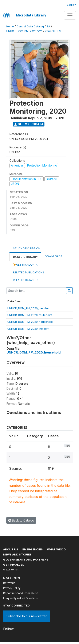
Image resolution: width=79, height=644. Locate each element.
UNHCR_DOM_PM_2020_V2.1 (24, 31)
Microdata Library (31, 15)
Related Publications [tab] (29, 272)
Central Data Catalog (30, 26)
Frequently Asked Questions (21, 598)
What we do (56, 549)
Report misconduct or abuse (21, 593)
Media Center (12, 578)
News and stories (17, 554)
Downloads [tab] (54, 256)
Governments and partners (26, 559)
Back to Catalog (21, 520)
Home (10, 26)
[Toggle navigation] (70, 15)
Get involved (14, 565)
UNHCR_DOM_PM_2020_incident (28, 329)
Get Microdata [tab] (25, 264)
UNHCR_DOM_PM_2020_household (30, 322)
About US (11, 549)
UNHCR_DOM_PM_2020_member (28, 308)
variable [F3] (53, 31)
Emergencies (33, 549)
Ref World (9, 583)
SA (48, 26)
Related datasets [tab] (26, 280)
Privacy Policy (12, 588)
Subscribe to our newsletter (27, 616)
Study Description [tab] (27, 248)
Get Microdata (29, 124)
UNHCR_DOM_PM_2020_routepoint (30, 315)
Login (70, 5)
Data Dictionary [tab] (25, 257)
